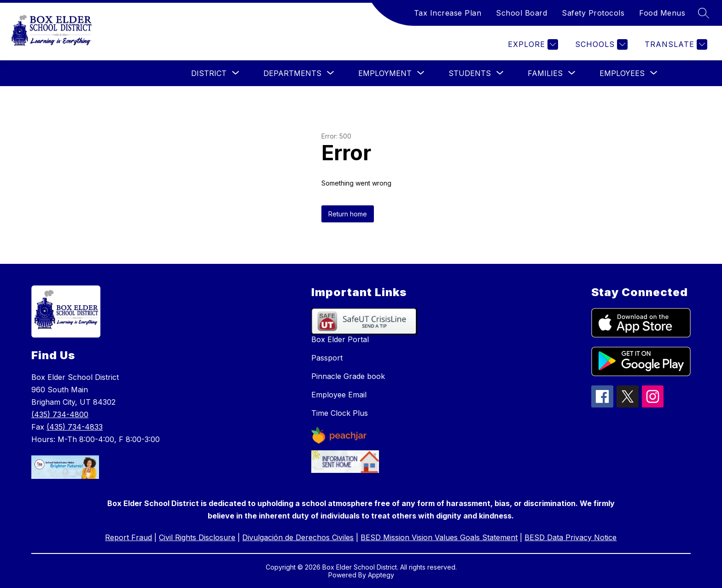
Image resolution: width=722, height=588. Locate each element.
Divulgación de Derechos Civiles (298, 537)
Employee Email (339, 395)
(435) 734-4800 (60, 414)
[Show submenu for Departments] (292, 73)
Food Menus (662, 13)
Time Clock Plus (340, 413)
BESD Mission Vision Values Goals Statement (439, 537)
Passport (327, 358)
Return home (348, 214)
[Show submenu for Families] (545, 73)
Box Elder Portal (340, 339)
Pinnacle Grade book (348, 376)
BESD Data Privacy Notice (571, 537)
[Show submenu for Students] (470, 73)
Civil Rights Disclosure (197, 537)
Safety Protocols (593, 13)
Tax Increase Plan (448, 13)
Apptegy (381, 575)
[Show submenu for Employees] (622, 73)
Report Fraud (128, 537)
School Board (521, 13)
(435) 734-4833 (75, 427)
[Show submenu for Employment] (385, 73)
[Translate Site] (675, 44)
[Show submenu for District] (209, 73)
